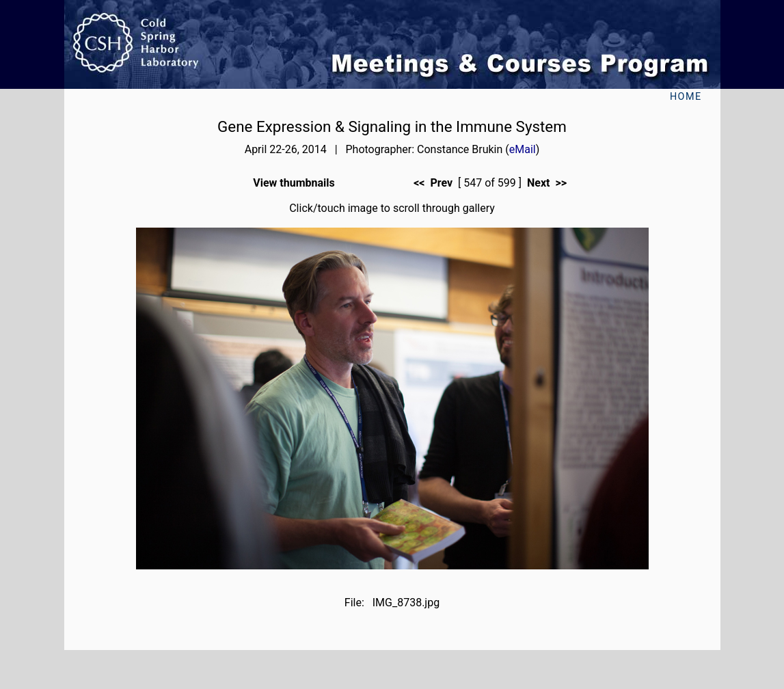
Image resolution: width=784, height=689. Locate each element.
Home (686, 97)
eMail (523, 149)
